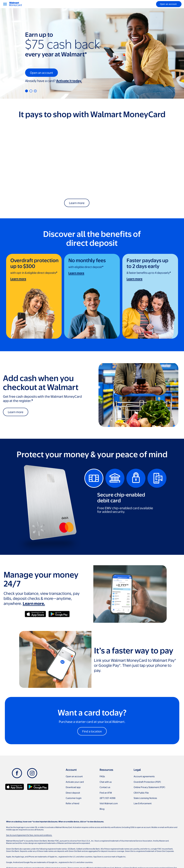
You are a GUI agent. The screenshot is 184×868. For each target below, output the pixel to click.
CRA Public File (141, 793)
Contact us (105, 787)
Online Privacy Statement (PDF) (149, 787)
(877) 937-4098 (107, 798)
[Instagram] (32, 773)
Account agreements (144, 776)
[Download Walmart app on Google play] (38, 787)
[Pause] (35, 91)
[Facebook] (17, 773)
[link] (34, 296)
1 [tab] (27, 91)
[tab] (94, 478)
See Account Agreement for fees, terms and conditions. (29, 835)
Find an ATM (106, 793)
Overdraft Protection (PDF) (147, 782)
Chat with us (106, 782)
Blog (102, 809)
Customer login (74, 798)
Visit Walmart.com (109, 803)
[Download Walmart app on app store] (15, 787)
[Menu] (5, 4)
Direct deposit (73, 793)
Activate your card (75, 782)
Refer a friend (72, 803)
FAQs (102, 776)
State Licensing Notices (145, 798)
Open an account (74, 776)
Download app (73, 787)
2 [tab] (31, 91)
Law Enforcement (143, 803)
